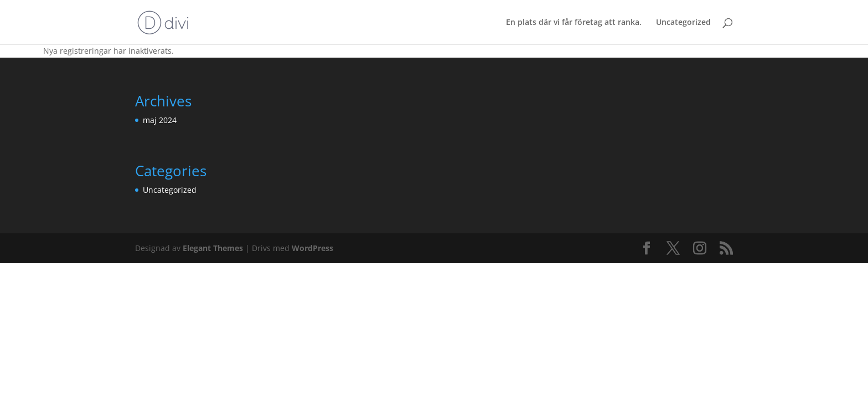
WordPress (312, 248)
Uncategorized (683, 23)
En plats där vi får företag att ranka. (574, 23)
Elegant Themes (213, 248)
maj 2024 (160, 120)
